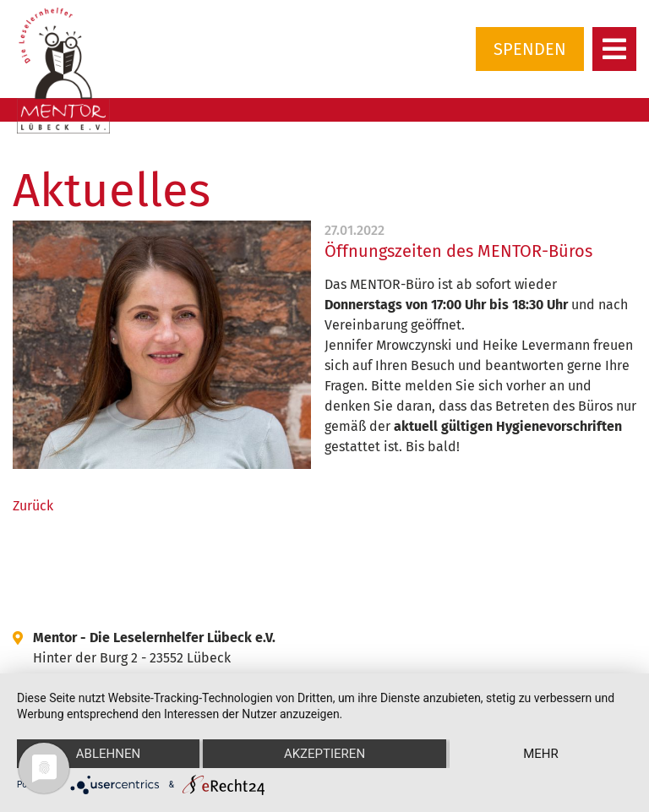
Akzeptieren (324, 754)
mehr (541, 754)
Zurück (33, 506)
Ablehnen (108, 754)
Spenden (530, 49)
